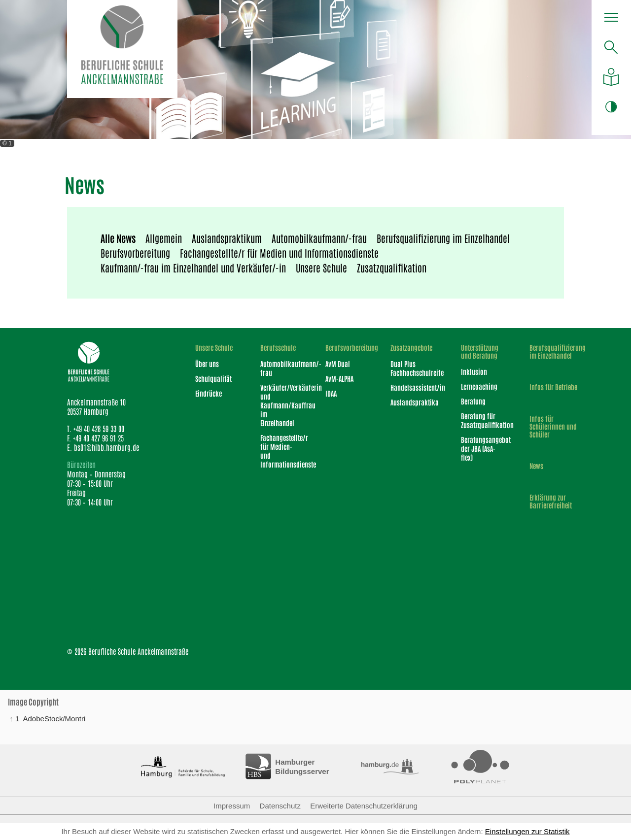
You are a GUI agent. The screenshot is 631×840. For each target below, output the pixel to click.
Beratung (473, 401)
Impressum (232, 806)
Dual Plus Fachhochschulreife (413, 368)
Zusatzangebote (411, 347)
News (536, 466)
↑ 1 (14, 719)
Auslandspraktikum (227, 238)
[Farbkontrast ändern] (611, 107)
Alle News (118, 238)
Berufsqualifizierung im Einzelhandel (443, 238)
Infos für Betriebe (553, 387)
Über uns (207, 364)
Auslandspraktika (413, 402)
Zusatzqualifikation (392, 268)
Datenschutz (280, 806)
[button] (611, 20)
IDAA (331, 393)
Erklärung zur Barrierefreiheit (551, 501)
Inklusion (474, 371)
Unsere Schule (321, 268)
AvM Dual (338, 364)
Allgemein (164, 238)
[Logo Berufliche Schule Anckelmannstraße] (122, 49)
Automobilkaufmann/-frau (319, 238)
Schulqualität (213, 378)
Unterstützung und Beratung (480, 351)
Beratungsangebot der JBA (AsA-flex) (482, 448)
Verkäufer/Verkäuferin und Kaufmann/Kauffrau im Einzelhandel (280, 405)
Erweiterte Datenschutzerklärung (364, 806)
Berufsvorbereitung (135, 253)
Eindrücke (209, 393)
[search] (611, 47)
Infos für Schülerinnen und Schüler (553, 426)
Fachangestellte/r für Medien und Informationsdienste (279, 253)
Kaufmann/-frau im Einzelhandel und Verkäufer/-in (193, 268)
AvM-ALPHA (339, 378)
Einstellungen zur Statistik (527, 831)
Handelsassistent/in (413, 387)
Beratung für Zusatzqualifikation (482, 420)
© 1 (7, 143)
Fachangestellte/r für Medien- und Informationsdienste (280, 451)
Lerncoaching (479, 386)
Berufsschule (278, 347)
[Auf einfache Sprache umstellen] (611, 77)
